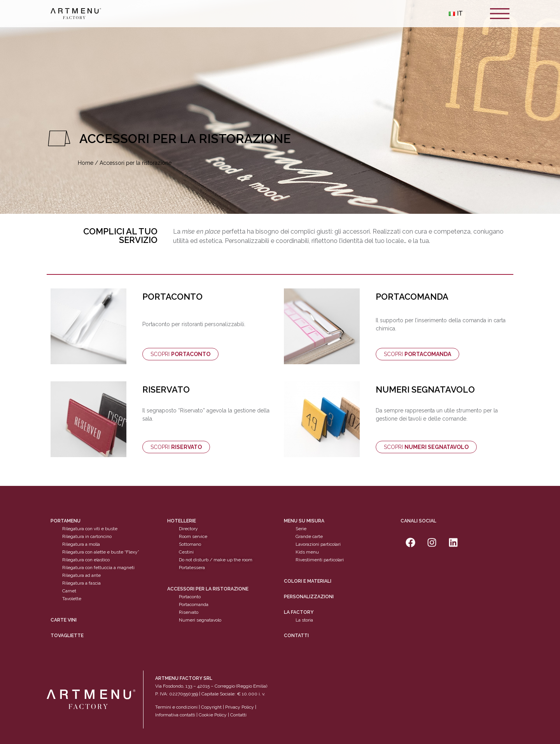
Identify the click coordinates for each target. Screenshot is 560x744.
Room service (193, 536)
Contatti (296, 636)
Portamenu (66, 521)
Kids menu (307, 552)
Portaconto (190, 597)
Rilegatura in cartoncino (87, 536)
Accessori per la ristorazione (208, 589)
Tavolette (72, 599)
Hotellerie (182, 521)
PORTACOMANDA (412, 297)
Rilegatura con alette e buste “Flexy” (101, 552)
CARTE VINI (64, 620)
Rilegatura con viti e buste (90, 529)
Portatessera (192, 568)
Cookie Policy (213, 715)
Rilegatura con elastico (86, 560)
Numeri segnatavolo (200, 620)
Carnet (69, 591)
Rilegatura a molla (81, 544)
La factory (299, 612)
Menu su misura (304, 521)
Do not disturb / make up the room (216, 560)
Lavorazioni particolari (318, 544)
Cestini (186, 552)
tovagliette (67, 636)
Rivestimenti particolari (320, 560)
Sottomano (190, 544)
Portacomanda (194, 604)
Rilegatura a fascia (81, 583)
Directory (188, 529)
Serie (301, 529)
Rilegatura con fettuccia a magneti (98, 568)
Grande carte (309, 536)
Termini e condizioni (177, 707)
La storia (304, 620)
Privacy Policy (240, 707)
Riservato (189, 612)
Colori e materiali (308, 581)
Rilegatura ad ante (81, 575)
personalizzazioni (309, 597)
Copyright (211, 707)
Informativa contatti (175, 715)
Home (86, 163)
